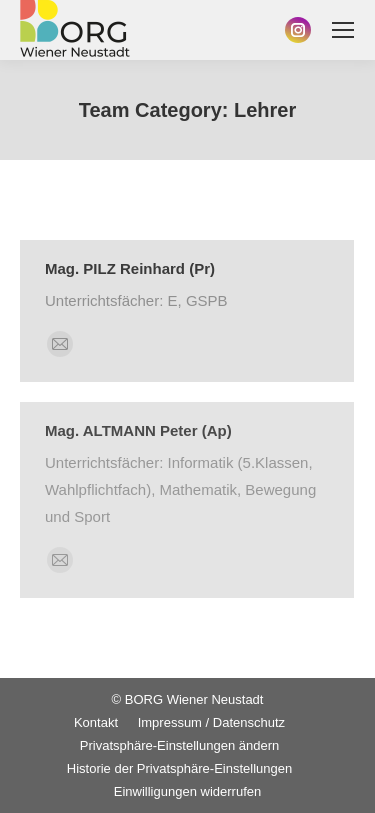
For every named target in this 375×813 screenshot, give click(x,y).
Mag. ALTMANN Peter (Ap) (138, 430)
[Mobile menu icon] (343, 30)
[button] (179, 745)
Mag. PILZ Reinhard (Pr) (130, 268)
